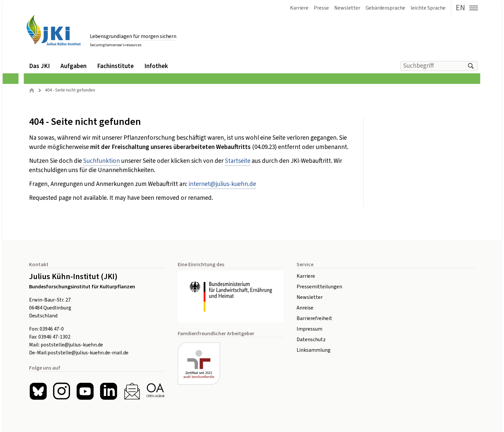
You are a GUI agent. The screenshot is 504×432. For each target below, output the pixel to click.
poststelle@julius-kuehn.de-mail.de (88, 353)
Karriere (306, 276)
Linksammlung (314, 350)
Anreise (305, 308)
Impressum (309, 329)
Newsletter (310, 297)
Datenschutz (311, 340)
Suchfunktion (102, 161)
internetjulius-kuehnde (222, 184)
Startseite (238, 161)
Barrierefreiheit (314, 318)
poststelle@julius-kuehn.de (72, 345)
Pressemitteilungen (319, 287)
